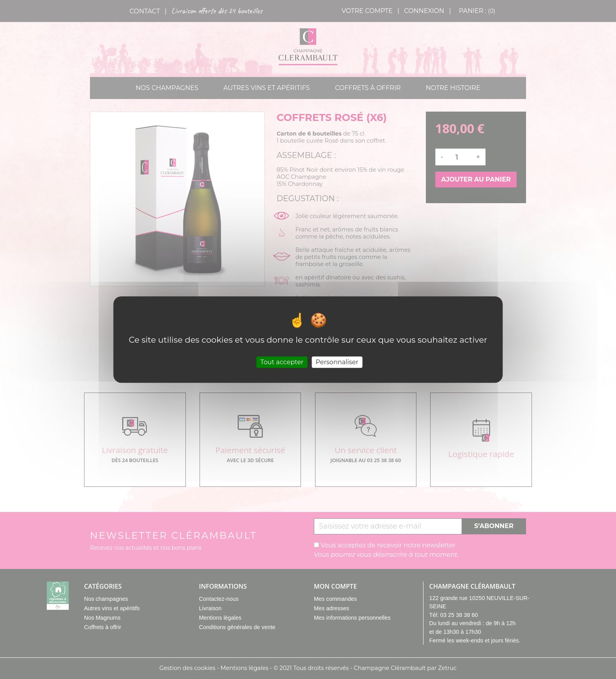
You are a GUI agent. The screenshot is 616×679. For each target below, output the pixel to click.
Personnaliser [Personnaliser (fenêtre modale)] (337, 362)
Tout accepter (282, 362)
